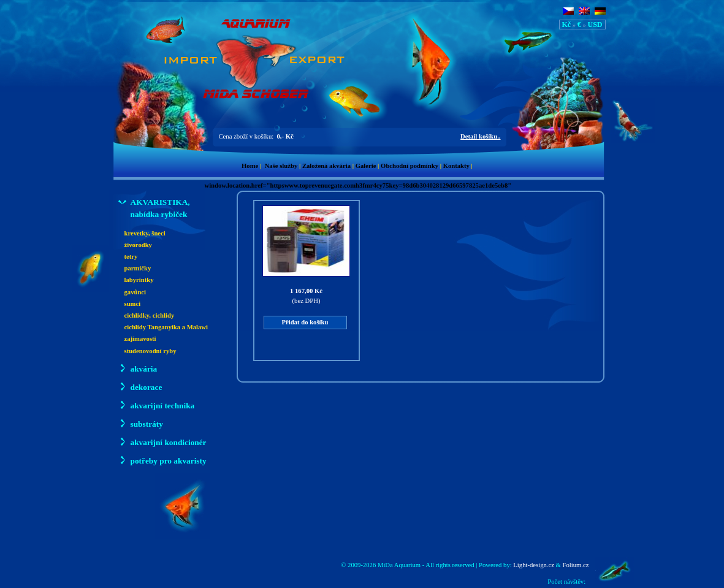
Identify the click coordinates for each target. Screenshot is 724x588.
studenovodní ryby (151, 351)
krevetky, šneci (145, 233)
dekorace (140, 387)
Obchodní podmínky (410, 166)
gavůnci (135, 292)
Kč (567, 25)
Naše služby (281, 166)
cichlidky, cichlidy (150, 315)
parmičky (138, 268)
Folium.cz (576, 565)
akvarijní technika (157, 405)
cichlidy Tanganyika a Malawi (166, 327)
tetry (131, 257)
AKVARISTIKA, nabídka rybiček (154, 208)
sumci (133, 304)
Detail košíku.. (480, 136)
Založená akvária (326, 166)
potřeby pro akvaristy (162, 460)
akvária (138, 368)
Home (250, 166)
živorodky (138, 245)
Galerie (366, 166)
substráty (141, 423)
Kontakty (456, 166)
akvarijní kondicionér (162, 442)
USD (595, 25)
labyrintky (139, 280)
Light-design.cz (534, 565)
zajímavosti (140, 339)
